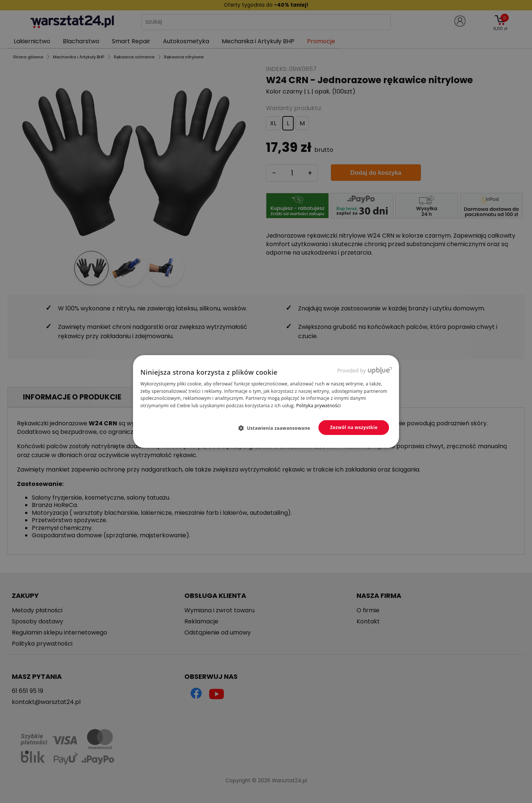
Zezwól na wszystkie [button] (354, 427)
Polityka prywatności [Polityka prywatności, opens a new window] (318, 406)
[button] (277, 428)
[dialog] (266, 402)
